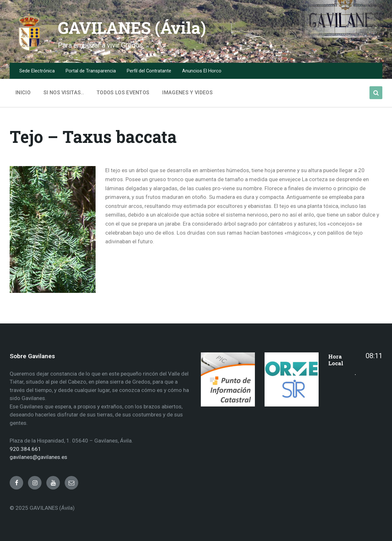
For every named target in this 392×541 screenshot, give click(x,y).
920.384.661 (25, 449)
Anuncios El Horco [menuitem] (202, 71)
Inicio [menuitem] (23, 93)
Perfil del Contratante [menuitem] (149, 71)
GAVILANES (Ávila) (133, 28)
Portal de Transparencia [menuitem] (91, 71)
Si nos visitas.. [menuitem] (64, 93)
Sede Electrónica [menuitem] (37, 71)
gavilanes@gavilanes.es (38, 457)
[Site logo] (29, 50)
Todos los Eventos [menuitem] (123, 93)
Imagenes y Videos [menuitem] (187, 93)
